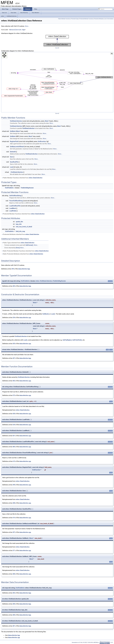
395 (13, 269)
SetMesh (13, 131)
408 (14, 503)
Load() (53, 314)
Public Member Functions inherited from (22, 178)
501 (14, 436)
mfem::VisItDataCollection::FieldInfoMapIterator (51, 281)
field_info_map (20, 231)
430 (14, 414)
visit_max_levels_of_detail (24, 227)
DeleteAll (13, 152)
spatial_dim (19, 222)
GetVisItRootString (15, 196)
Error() (18, 248)
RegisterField (14, 141)
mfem (3, 16)
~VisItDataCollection (16, 172)
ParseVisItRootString (16, 201)
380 (14, 574)
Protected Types (75, 19)
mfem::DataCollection (36, 178)
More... (27, 26)
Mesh (47, 121)
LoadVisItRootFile (15, 206)
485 (14, 447)
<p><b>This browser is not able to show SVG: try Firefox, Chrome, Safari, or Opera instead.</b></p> (57, 41)
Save (12, 157)
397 (14, 532)
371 (14, 551)
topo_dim (19, 224)
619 (14, 461)
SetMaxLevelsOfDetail (17, 147)
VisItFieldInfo (9, 188)
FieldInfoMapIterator (27, 188)
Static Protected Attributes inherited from (22, 254)
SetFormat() (29, 245)
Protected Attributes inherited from (20, 234)
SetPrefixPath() (77, 340)
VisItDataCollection (11, 16)
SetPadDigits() (67, 340)
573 (14, 395)
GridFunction (42, 141)
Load (12, 167)
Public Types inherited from (18, 243)
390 (14, 485)
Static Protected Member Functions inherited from (25, 251)
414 (14, 518)
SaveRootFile (14, 162)
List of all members (109, 19)
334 (14, 318)
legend (57, 48)
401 (14, 626)
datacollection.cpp (25, 318)
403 (14, 286)
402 (14, 381)
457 (14, 358)
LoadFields (13, 211)
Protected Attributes (99, 19)
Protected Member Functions (86, 19)
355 (14, 344)
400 (14, 604)
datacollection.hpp (17, 30)
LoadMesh (13, 208)
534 (14, 425)
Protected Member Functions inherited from (23, 214)
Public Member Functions (64, 19)
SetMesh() (46, 314)
